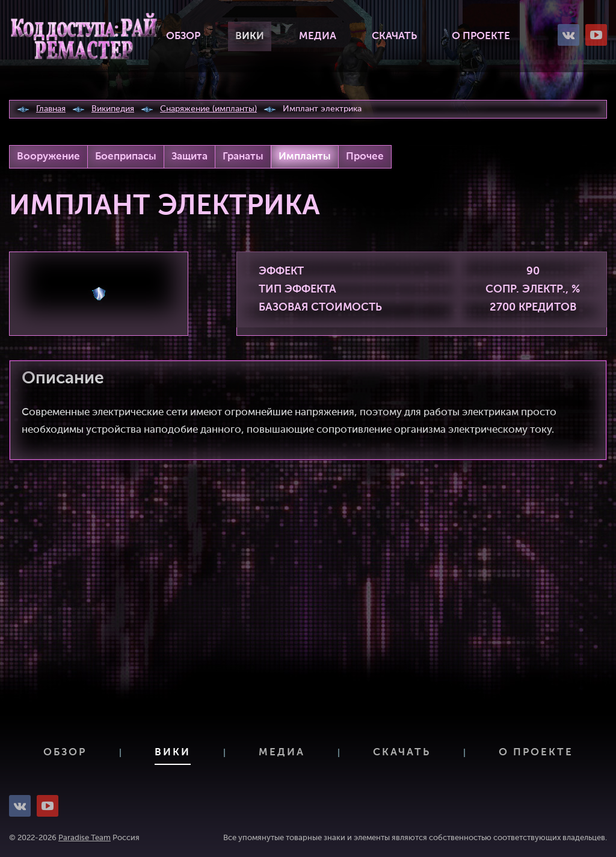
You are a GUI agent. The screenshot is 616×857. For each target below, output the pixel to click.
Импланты (305, 157)
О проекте (481, 36)
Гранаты (243, 157)
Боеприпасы (126, 157)
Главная (51, 109)
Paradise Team (85, 838)
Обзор (183, 36)
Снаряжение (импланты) (208, 109)
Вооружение (48, 157)
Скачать (394, 36)
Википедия (113, 109)
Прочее (365, 157)
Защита (189, 157)
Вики (250, 36)
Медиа (318, 36)
